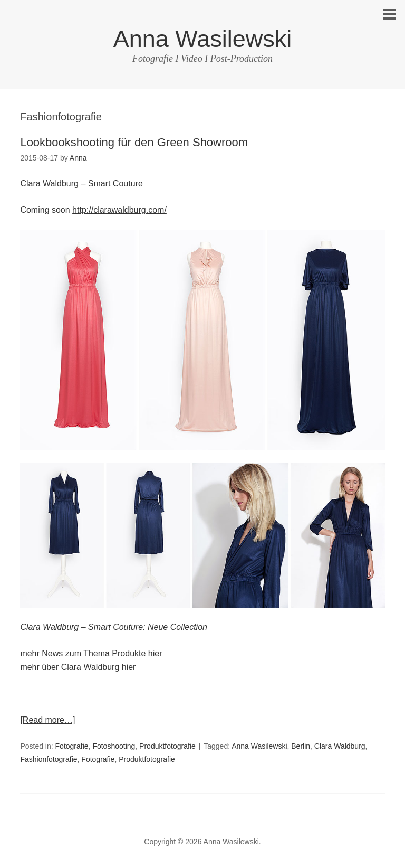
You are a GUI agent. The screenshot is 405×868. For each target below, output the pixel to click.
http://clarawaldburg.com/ (119, 210)
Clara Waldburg (340, 746)
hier (155, 653)
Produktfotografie (167, 746)
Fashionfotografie (49, 759)
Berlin (301, 746)
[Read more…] (47, 720)
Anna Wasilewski (202, 39)
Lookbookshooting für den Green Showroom (134, 142)
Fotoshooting (114, 746)
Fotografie (72, 746)
